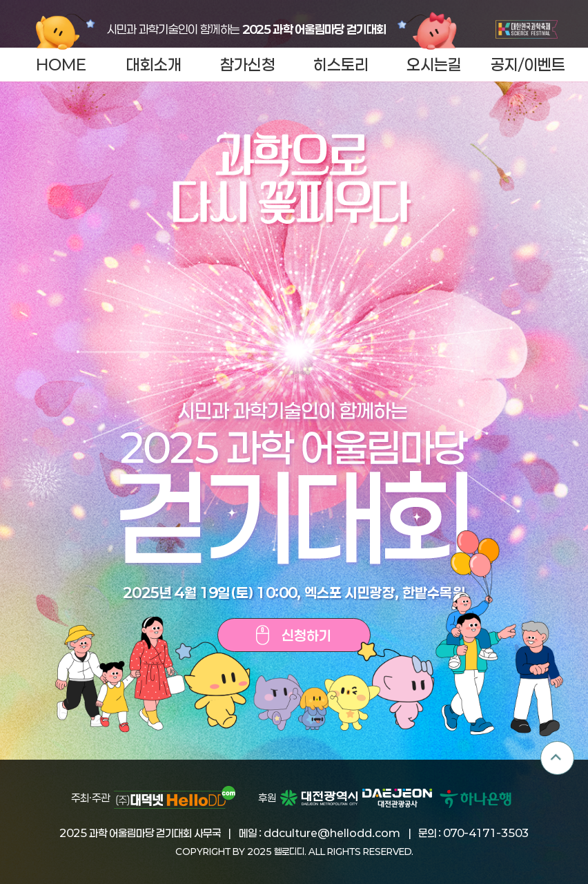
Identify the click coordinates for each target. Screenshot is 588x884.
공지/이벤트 (528, 64)
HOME (61, 64)
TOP (557, 758)
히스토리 (341, 64)
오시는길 (434, 64)
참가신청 (248, 64)
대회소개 (154, 64)
